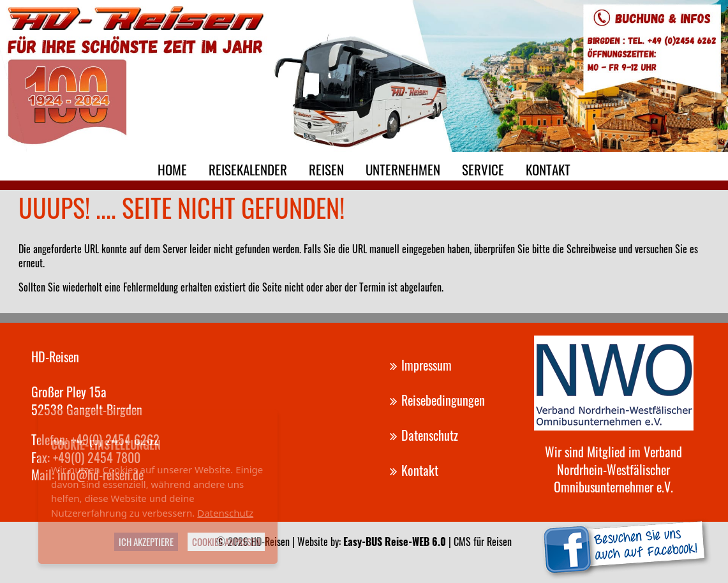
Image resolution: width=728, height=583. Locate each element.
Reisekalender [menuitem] (248, 169)
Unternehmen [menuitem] (403, 169)
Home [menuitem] (172, 169)
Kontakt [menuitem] (548, 169)
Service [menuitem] (483, 169)
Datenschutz (225, 513)
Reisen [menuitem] (326, 169)
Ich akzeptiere (146, 542)
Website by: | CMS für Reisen (405, 542)
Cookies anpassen (226, 542)
